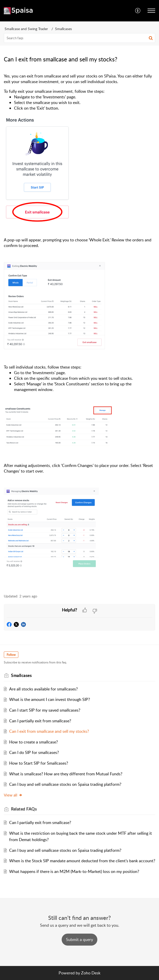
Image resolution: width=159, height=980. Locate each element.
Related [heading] (24, 809)
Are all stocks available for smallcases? (43, 689)
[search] (79, 38)
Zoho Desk (91, 973)
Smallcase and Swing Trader (26, 29)
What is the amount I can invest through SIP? (50, 699)
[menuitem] (138, 11)
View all (13, 795)
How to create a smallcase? (34, 742)
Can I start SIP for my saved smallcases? (45, 710)
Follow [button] (11, 655)
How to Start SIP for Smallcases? (39, 763)
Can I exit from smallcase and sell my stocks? (49, 731)
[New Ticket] (79, 939)
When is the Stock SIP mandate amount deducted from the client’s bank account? (82, 861)
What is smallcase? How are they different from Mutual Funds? (66, 774)
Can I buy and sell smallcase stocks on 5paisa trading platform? (65, 784)
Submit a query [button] (79, 939)
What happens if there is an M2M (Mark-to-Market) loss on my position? (74, 871)
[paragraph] (79, 331)
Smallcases (63, 29)
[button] (138, 11)
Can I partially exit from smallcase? (40, 721)
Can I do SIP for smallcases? (34, 752)
